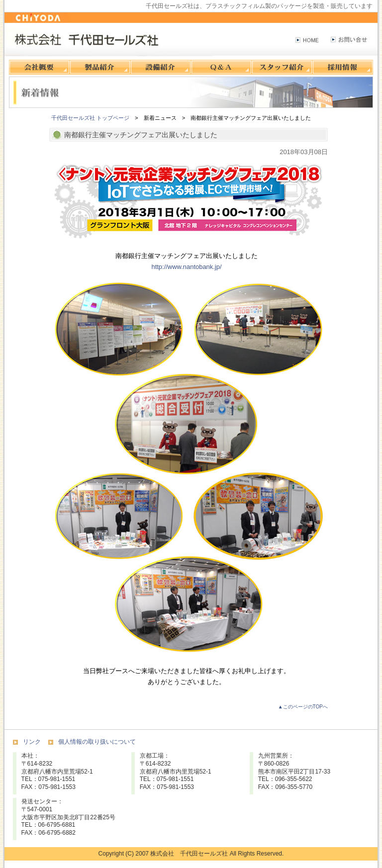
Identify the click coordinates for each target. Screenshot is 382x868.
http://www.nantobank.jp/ (186, 267)
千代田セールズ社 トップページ (90, 118)
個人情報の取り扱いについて (97, 742)
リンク (32, 742)
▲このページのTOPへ (303, 707)
